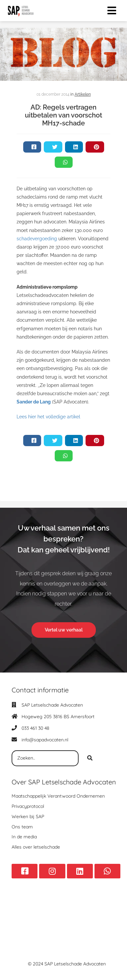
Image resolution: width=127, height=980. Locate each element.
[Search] (90, 758)
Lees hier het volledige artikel (48, 417)
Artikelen (83, 94)
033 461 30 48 (35, 728)
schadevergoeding (37, 239)
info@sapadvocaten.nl (45, 740)
